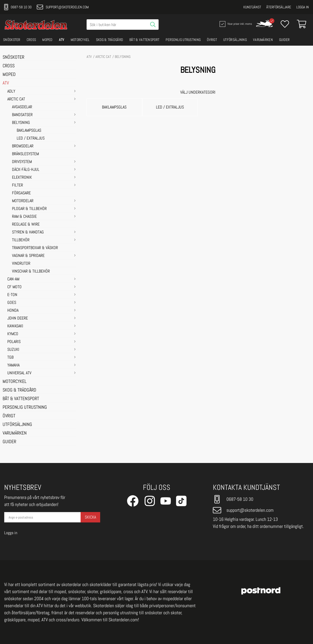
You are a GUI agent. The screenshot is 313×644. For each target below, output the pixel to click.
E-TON (12, 295)
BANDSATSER (22, 115)
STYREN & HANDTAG (28, 232)
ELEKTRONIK (22, 178)
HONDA (13, 311)
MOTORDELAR (23, 201)
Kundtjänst (252, 7)
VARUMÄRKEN (263, 40)
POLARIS (14, 342)
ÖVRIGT (212, 40)
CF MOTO (14, 287)
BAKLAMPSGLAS (29, 131)
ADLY (11, 92)
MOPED (47, 40)
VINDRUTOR (21, 264)
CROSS (31, 40)
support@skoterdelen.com (63, 7)
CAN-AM (13, 279)
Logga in (303, 7)
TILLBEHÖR (21, 240)
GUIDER (284, 40)
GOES (12, 303)
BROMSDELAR (23, 146)
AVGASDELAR (22, 107)
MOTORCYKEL (80, 40)
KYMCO (13, 334)
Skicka (90, 517)
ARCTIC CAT (16, 99)
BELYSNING (21, 123)
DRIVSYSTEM (22, 162)
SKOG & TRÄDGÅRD (110, 40)
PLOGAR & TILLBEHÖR (29, 209)
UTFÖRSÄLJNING (235, 40)
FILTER (17, 185)
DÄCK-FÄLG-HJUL (26, 170)
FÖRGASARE (21, 193)
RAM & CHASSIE (24, 217)
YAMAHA (13, 365)
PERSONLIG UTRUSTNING (183, 40)
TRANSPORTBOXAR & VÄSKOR (35, 248)
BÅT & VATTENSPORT (144, 40)
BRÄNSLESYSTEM (25, 154)
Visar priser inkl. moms (235, 24)
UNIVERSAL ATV (19, 373)
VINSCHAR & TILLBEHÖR (31, 272)
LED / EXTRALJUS (31, 139)
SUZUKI (13, 350)
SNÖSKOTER (12, 40)
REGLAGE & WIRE (26, 225)
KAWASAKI (15, 326)
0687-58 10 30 (18, 7)
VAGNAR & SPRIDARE (28, 256)
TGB (10, 358)
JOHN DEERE (18, 318)
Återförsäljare (279, 7)
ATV (62, 40)
